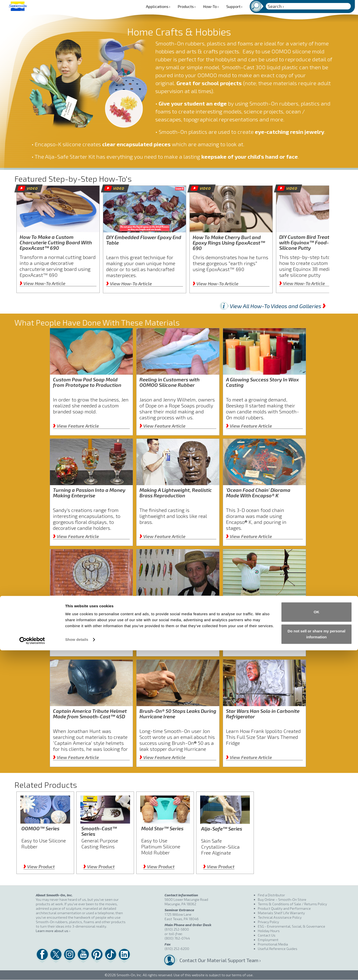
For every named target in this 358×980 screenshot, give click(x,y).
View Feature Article (76, 426)
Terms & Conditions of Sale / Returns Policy (292, 904)
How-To (211, 6)
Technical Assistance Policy (280, 917)
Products (187, 6)
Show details (77, 969)
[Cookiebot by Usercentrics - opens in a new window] (32, 970)
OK (317, 942)
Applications (158, 6)
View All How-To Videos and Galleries (278, 306)
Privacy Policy (268, 922)
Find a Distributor (271, 895)
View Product (39, 867)
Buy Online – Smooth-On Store (282, 899)
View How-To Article (43, 283)
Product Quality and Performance (284, 908)
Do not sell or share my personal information (317, 964)
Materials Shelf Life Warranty (281, 913)
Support (234, 6)
